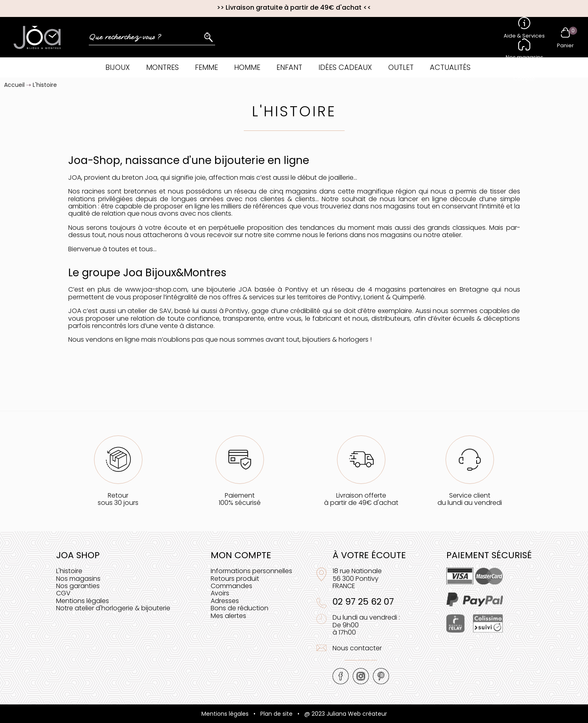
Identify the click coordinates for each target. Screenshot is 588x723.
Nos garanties (78, 586)
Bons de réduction (240, 608)
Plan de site (276, 714)
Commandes (231, 586)
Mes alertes (228, 616)
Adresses (225, 601)
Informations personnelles (251, 571)
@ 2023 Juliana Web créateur (346, 714)
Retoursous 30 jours (118, 499)
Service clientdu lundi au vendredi (470, 499)
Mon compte (241, 555)
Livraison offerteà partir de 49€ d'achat (361, 499)
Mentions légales (83, 601)
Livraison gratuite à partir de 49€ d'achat (294, 7)
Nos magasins (78, 579)
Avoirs (220, 593)
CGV (63, 593)
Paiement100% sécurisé (240, 499)
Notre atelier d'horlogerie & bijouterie (113, 608)
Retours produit (235, 579)
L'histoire (69, 571)
